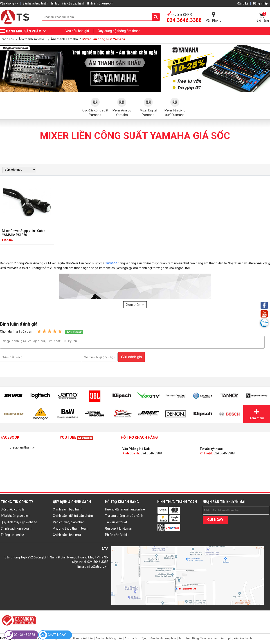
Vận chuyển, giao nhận (69, 524)
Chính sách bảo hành (68, 511)
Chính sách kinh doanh (17, 530)
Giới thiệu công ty (13, 511)
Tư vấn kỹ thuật (116, 524)
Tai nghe (184, 640)
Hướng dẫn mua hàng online (125, 511)
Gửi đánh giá (132, 358)
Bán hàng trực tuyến (36, 3)
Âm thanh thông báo (109, 640)
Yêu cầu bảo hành (73, 3)
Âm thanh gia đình (54, 640)
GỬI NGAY (215, 521)
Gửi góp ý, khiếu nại (118, 530)
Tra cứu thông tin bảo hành (124, 517)
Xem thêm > (135, 305)
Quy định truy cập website (19, 524)
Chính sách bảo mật (67, 536)
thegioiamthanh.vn (23, 449)
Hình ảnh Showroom (100, 3)
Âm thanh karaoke (27, 640)
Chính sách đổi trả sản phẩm (73, 517)
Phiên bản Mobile (117, 536)
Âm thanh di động (136, 640)
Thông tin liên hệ (12, 536)
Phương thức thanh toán (70, 530)
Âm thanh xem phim (163, 640)
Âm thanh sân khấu (80, 640)
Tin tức (55, 3)
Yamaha (111, 263)
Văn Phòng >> (9, 3)
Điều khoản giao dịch (15, 517)
